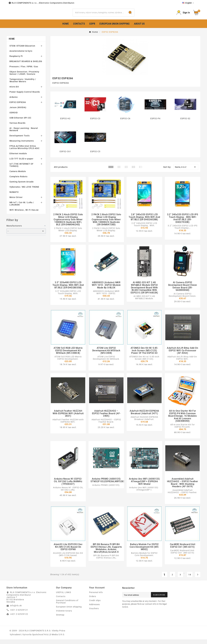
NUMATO (14, 197)
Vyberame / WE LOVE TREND (24, 191)
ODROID (14, 117)
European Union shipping (69, 611)
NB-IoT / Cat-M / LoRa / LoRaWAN (22, 208)
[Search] (100, 15)
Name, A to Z (186, 172)
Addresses (94, 609)
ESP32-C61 (65, 156)
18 (190, 579)
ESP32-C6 (125, 123)
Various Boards (17, 128)
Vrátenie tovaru (64, 615)
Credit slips (95, 605)
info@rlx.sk (16, 610)
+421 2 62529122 (19, 619)
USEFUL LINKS (64, 597)
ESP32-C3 (95, 123)
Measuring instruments (22, 145)
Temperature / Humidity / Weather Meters (23, 85)
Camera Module (18, 176)
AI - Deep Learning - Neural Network (24, 134)
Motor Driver (16, 202)
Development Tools (20, 140)
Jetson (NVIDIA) (18, 112)
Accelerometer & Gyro (21, 56)
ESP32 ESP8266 (18, 107)
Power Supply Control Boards (25, 96)
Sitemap (60, 619)
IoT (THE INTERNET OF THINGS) (21, 170)
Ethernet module (18, 158)
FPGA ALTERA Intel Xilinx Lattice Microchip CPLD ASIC (25, 152)
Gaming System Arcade (22, 186)
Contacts (61, 601)
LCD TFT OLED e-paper (21, 163)
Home (12, 43)
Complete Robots (18, 181)
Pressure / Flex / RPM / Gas (24, 71)
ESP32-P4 (155, 123)
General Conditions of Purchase (67, 606)
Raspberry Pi (16, 61)
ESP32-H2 (65, 123)
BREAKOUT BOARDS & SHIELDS (26, 66)
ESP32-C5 (95, 156)
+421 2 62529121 (19, 614)
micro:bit (14, 91)
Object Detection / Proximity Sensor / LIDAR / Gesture (24, 77)
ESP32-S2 (185, 123)
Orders (93, 601)
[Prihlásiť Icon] (183, 15)
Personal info (96, 597)
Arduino (14, 102)
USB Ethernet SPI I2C (20, 122)
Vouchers (94, 613)
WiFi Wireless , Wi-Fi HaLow (24, 215)
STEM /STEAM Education (22, 50)
